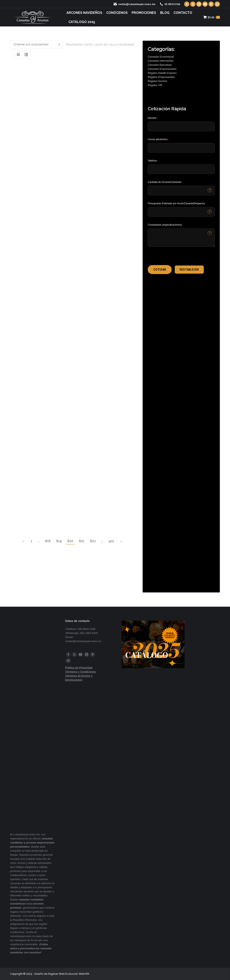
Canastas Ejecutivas (160, 65)
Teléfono (153, 161)
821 (82, 541)
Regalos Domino (157, 81)
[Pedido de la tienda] (37, 45)
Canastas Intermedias (161, 61)
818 (48, 541)
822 (93, 541)
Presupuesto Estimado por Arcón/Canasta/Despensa (176, 203)
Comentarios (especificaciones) (165, 225)
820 (70, 541)
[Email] (181, 148)
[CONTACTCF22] (181, 238)
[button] (160, 270)
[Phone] (181, 169)
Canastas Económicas (161, 57)
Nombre (153, 118)
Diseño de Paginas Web (50, 974)
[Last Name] (181, 126)
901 (111, 541)
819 (59, 541)
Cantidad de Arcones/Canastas (164, 182)
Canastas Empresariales (162, 69)
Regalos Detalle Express (162, 73)
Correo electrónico (158, 139)
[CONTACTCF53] (181, 191)
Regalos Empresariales (161, 77)
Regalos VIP (155, 85)
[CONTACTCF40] (181, 212)
